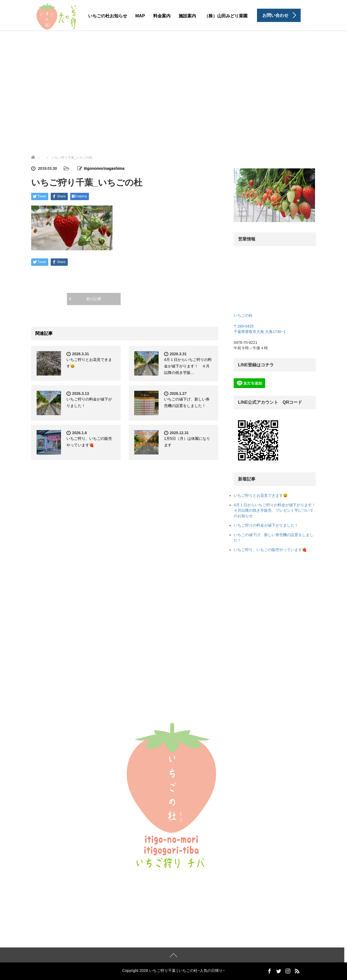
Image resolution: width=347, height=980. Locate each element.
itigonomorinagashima (104, 168)
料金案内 (162, 16)
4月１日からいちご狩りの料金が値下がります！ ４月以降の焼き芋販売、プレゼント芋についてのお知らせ (277, 510)
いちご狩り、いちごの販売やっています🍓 (270, 550)
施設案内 (187, 16)
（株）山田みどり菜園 (226, 16)
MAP (140, 16)
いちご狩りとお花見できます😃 (261, 495)
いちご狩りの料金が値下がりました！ (266, 525)
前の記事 (94, 299)
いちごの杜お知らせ (108, 16)
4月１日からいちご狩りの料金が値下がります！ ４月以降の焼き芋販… (188, 366)
